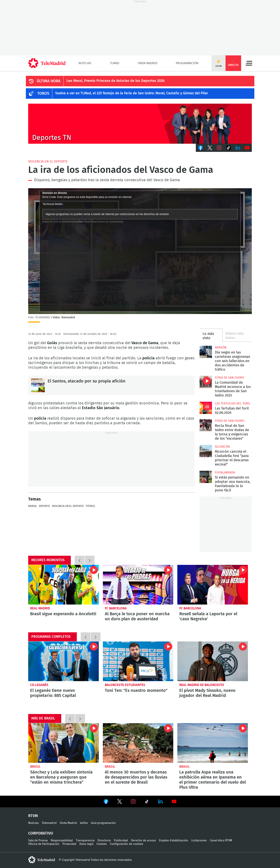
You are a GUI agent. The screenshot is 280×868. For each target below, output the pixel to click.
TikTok (228, 148)
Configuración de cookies (126, 844)
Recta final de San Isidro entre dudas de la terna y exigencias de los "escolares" (206, 425)
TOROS (43, 94)
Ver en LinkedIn (160, 801)
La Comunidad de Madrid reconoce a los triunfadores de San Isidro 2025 (206, 382)
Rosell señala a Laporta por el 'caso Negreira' (213, 585)
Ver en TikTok (147, 802)
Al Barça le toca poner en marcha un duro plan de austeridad (138, 585)
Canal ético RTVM (221, 840)
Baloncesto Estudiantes (125, 685)
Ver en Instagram (133, 801)
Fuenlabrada (225, 472)
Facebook (200, 148)
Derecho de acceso (143, 840)
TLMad (115, 63)
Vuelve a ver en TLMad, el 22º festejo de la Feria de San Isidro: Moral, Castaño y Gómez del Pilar (132, 93)
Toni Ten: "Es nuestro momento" (138, 661)
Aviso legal (86, 844)
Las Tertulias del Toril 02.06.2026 (206, 408)
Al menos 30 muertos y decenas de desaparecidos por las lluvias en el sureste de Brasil (138, 743)
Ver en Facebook (106, 802)
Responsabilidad (62, 840)
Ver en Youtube (174, 801)
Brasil (33, 506)
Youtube (247, 148)
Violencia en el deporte (48, 161)
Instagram (219, 148)
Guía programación (103, 823)
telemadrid (42, 860)
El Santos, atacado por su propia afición (38, 385)
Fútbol (91, 506)
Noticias (85, 63)
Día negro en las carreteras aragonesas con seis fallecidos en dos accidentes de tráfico (206, 352)
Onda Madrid (147, 63)
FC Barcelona (116, 608)
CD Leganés (39, 685)
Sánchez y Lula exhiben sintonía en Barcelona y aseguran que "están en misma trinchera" (63, 743)
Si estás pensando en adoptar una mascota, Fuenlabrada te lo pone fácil (206, 477)
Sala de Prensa (38, 840)
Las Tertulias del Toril (233, 403)
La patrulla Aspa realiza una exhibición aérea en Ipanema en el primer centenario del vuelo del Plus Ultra (213, 743)
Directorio (104, 840)
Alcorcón (222, 447)
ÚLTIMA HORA (49, 81)
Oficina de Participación (44, 844)
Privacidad (69, 844)
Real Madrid (40, 608)
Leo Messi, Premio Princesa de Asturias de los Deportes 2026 (115, 81)
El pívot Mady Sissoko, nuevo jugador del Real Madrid (213, 661)
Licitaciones (199, 840)
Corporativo (41, 833)
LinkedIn (238, 148)
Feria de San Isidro (230, 378)
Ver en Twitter (120, 802)
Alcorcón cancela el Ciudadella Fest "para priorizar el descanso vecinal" (206, 451)
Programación (187, 63)
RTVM (33, 816)
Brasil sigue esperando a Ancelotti (63, 585)
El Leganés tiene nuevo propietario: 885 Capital (63, 661)
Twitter (210, 148)
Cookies (102, 844)
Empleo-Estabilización (174, 840)
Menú (249, 63)
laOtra (84, 823)
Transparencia (85, 840)
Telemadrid (49, 823)
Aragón (221, 347)
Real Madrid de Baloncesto (202, 685)
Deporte (44, 506)
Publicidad (121, 840)
